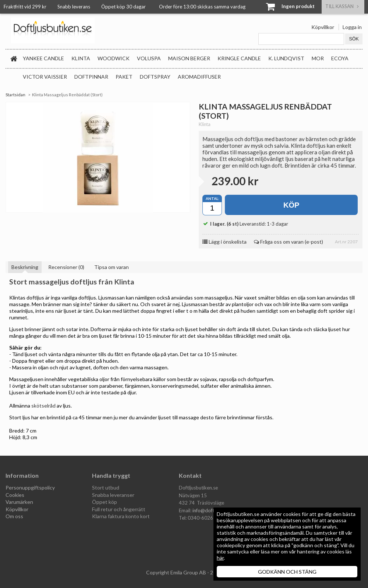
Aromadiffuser (199, 77)
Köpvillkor (323, 27)
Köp (291, 205)
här (220, 558)
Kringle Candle (239, 58)
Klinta (81, 58)
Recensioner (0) (66, 267)
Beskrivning (25, 267)
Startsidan (15, 95)
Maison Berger (189, 58)
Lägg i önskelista (224, 242)
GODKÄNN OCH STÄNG (287, 572)
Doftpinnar (91, 77)
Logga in (352, 27)
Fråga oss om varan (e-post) (289, 242)
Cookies (15, 495)
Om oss (14, 516)
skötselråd (43, 406)
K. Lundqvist (286, 58)
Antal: (213, 198)
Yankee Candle (43, 58)
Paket (124, 77)
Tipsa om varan (112, 267)
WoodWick (114, 58)
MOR (318, 58)
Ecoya (340, 58)
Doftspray (155, 77)
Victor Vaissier (45, 77)
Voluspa (149, 58)
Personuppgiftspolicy (30, 487)
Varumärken (19, 502)
